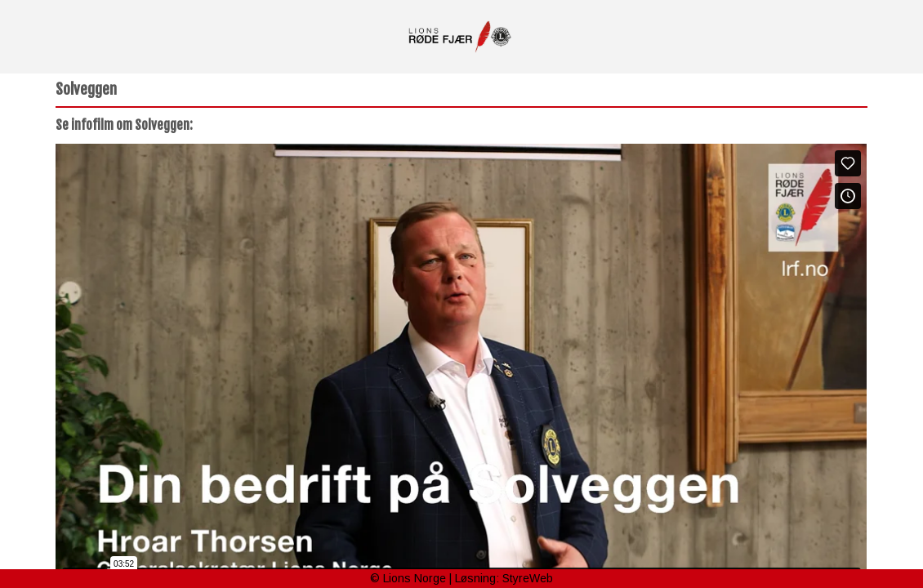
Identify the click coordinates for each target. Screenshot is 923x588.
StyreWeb (528, 578)
